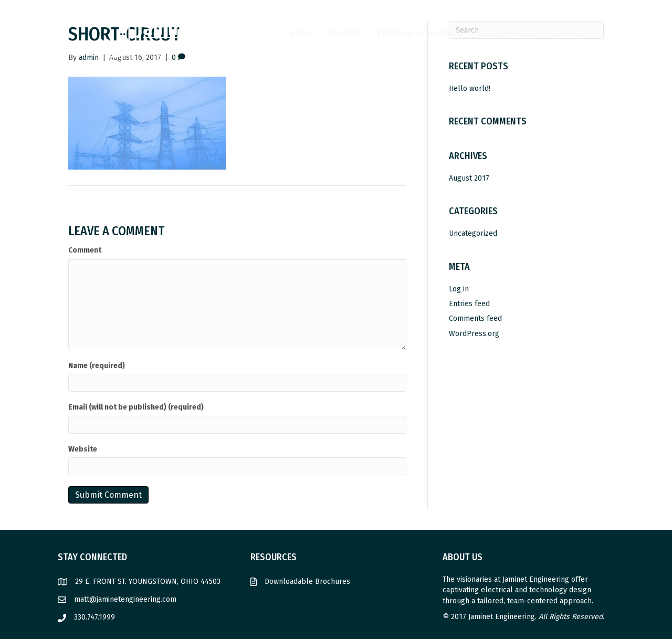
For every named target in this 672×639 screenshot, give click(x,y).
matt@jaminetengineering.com (125, 599)
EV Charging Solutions (419, 33)
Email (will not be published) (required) (136, 407)
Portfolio (345, 33)
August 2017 (469, 178)
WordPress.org (474, 334)
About (302, 33)
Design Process (507, 33)
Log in (459, 289)
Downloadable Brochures (307, 582)
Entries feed (469, 304)
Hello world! (470, 88)
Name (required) (97, 366)
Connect (568, 33)
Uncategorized (473, 233)
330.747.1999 (94, 617)
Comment (85, 250)
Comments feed (475, 318)
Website (83, 449)
